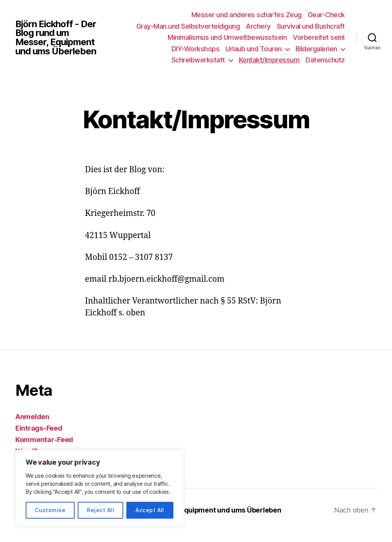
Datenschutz (325, 60)
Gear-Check (326, 15)
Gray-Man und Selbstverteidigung (188, 26)
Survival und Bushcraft (311, 26)
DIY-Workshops (196, 49)
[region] (100, 488)
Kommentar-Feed (44, 440)
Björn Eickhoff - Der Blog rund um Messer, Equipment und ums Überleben (56, 38)
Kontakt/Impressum (269, 60)
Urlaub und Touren (254, 49)
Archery (258, 26)
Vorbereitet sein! (319, 37)
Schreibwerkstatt (198, 60)
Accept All (150, 510)
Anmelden (32, 417)
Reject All (100, 510)
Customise (50, 510)
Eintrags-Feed (39, 428)
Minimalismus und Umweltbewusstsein (227, 37)
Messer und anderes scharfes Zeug (247, 15)
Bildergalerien (316, 49)
